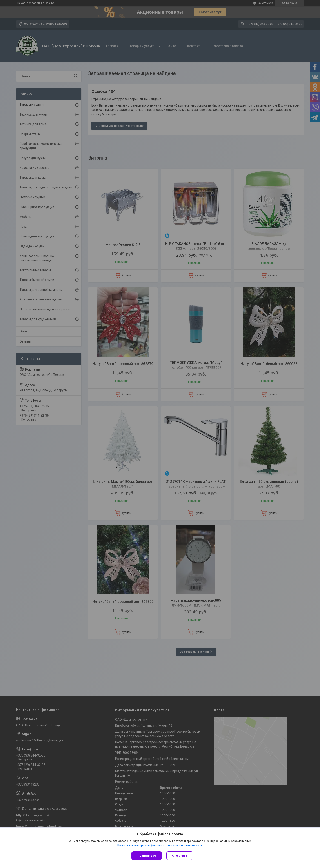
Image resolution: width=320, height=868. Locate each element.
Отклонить (180, 856)
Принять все (147, 856)
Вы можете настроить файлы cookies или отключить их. (159, 845)
